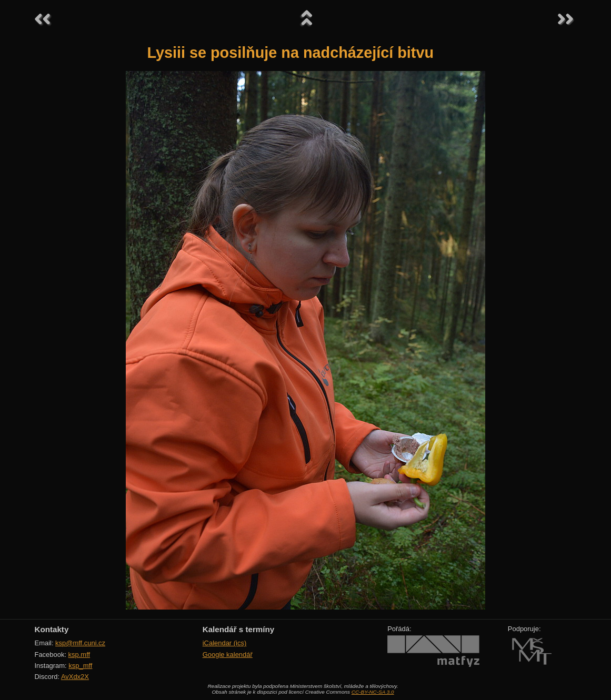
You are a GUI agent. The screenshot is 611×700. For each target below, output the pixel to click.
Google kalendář (228, 655)
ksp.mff (79, 655)
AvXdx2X (75, 677)
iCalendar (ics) (225, 643)
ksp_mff (80, 666)
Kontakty (52, 629)
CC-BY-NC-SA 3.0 (373, 692)
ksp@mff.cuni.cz (80, 643)
